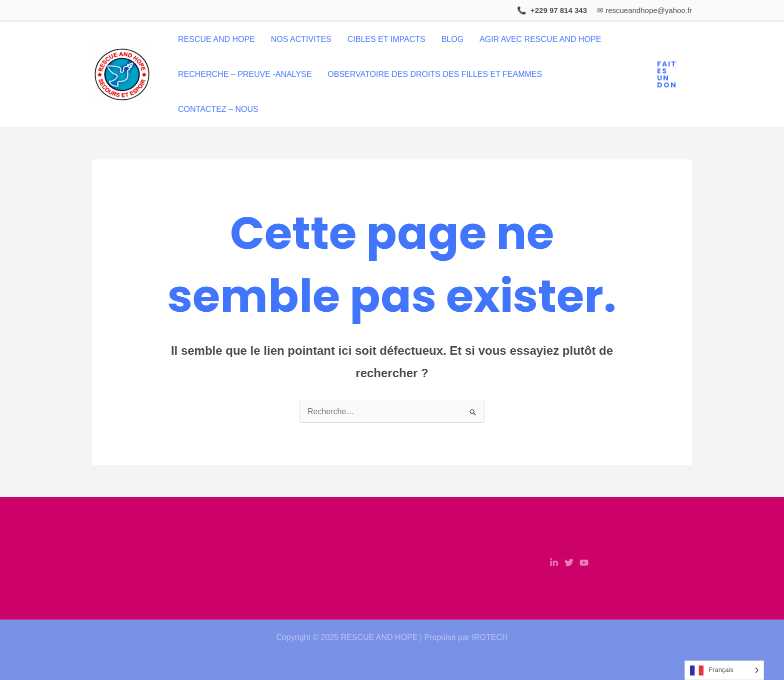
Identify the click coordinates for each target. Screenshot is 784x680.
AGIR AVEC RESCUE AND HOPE (540, 39)
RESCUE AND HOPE (216, 39)
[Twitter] (569, 563)
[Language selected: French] (724, 670)
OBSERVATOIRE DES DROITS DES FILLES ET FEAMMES (435, 74)
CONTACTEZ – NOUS (218, 109)
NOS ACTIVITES (301, 39)
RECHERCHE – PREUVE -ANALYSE (245, 74)
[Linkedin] (554, 563)
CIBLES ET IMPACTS (386, 39)
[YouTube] (584, 563)
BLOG (452, 39)
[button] (669, 74)
